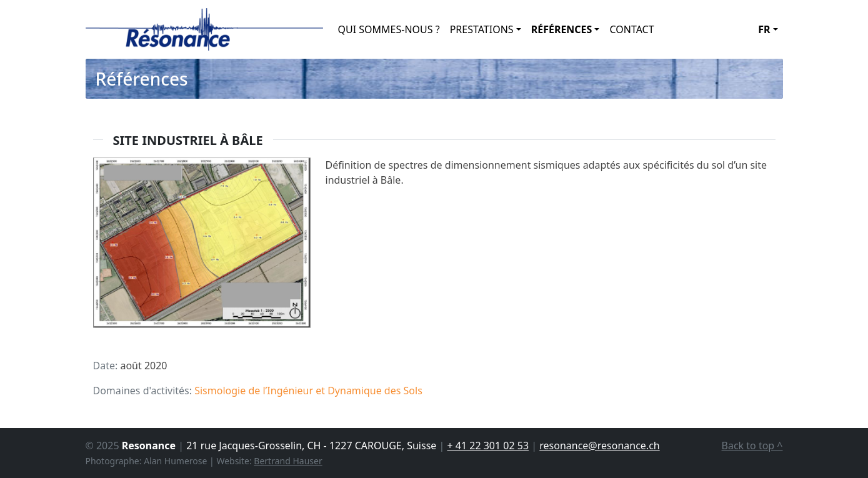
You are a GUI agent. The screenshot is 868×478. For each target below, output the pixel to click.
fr (764, 29)
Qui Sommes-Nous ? (389, 29)
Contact (631, 29)
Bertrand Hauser (288, 461)
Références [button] (562, 29)
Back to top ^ (752, 446)
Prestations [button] (482, 29)
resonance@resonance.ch (599, 446)
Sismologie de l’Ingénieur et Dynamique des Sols (308, 391)
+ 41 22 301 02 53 (488, 446)
